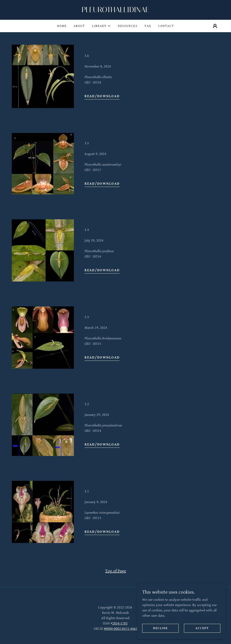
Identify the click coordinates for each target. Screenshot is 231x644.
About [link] (79, 26)
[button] (102, 26)
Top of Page (116, 571)
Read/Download (102, 96)
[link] (115, 11)
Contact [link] (166, 26)
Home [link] (62, 26)
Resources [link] (128, 26)
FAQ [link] (148, 26)
